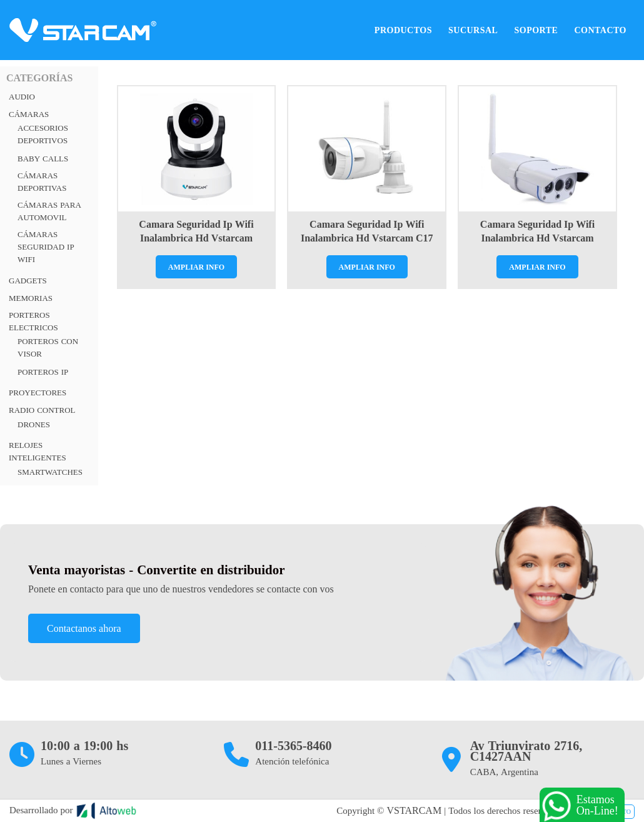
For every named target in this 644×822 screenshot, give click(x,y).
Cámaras (29, 114)
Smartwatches (50, 472)
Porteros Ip (43, 372)
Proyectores (38, 393)
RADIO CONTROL (42, 410)
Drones (34, 424)
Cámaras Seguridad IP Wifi (46, 247)
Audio (22, 97)
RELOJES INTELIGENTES (38, 451)
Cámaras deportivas (42, 182)
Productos (403, 30)
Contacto (600, 30)
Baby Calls (43, 159)
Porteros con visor (48, 348)
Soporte (536, 30)
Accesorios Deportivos (43, 134)
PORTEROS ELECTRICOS (33, 321)
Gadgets (28, 281)
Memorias (31, 298)
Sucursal (473, 30)
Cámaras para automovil (49, 211)
